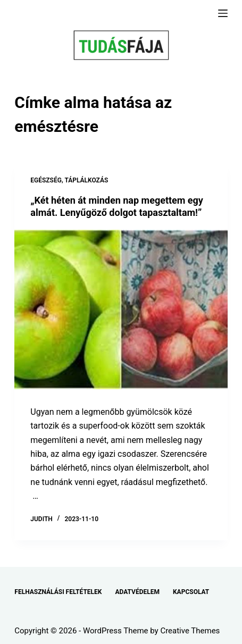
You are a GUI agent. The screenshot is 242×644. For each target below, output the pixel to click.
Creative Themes (190, 631)
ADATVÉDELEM (137, 592)
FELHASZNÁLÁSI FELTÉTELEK (58, 592)
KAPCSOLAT (191, 592)
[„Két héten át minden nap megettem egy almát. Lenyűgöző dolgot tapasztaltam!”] (121, 310)
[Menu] (223, 13)
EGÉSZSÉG (46, 180)
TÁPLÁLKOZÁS (86, 180)
